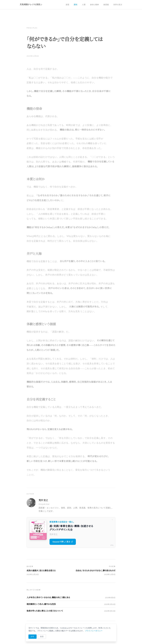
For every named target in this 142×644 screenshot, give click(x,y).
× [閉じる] (112, 520)
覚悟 (67, 4)
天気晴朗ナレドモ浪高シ (31, 4)
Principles (32, 28)
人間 (84, 4)
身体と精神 (94, 4)
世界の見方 (118, 4)
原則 (76, 4)
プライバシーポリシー (94, 631)
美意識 (106, 4)
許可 (33, 637)
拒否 (42, 637)
